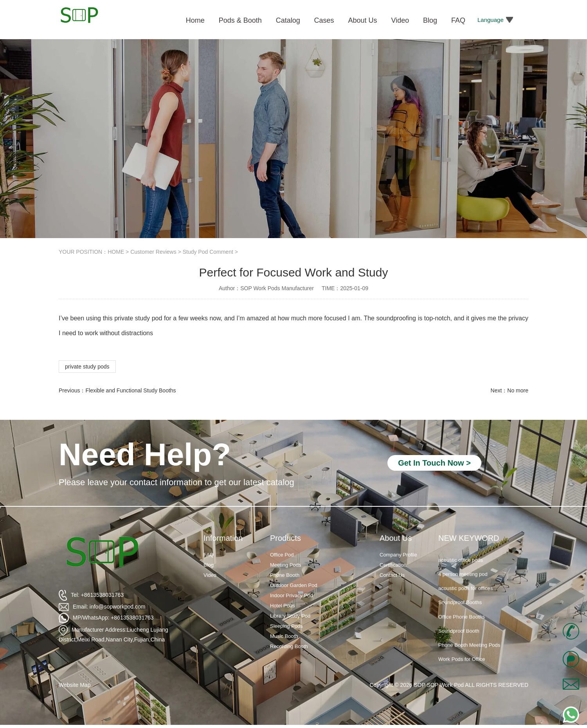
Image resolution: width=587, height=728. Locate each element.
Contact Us (392, 575)
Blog (209, 565)
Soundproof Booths (460, 608)
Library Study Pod (290, 616)
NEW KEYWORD (469, 538)
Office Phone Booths (462, 622)
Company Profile (398, 555)
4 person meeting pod (463, 579)
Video (210, 575)
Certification (393, 565)
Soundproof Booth (459, 636)
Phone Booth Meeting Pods (469, 650)
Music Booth (284, 636)
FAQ (209, 555)
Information (223, 538)
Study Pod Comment (208, 252)
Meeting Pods (286, 565)
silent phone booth (459, 551)
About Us (396, 538)
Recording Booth (289, 646)
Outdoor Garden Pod (294, 585)
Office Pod (282, 555)
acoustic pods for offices (465, 593)
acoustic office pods (461, 565)
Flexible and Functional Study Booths (131, 390)
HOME (116, 252)
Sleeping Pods (286, 626)
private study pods (87, 367)
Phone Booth (285, 575)
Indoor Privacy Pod (292, 595)
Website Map (75, 685)
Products (285, 538)
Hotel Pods (283, 606)
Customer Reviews (153, 252)
